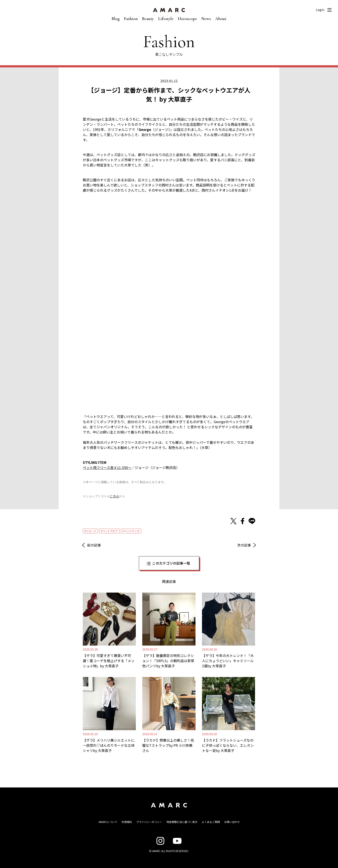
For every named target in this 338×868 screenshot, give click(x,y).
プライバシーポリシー (149, 822)
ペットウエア (110, 531)
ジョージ (91, 531)
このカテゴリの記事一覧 (171, 563)
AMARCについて (108, 822)
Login (320, 10)
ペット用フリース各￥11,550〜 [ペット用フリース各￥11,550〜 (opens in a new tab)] (107, 467)
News (206, 19)
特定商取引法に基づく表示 (182, 822)
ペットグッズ (132, 531)
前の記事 (94, 545)
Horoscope (187, 19)
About (221, 19)
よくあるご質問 (211, 822)
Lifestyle (166, 19)
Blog (116, 19)
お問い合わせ (232, 822)
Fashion (131, 19)
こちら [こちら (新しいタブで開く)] (114, 496)
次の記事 (244, 545)
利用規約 (127, 822)
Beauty (148, 19)
